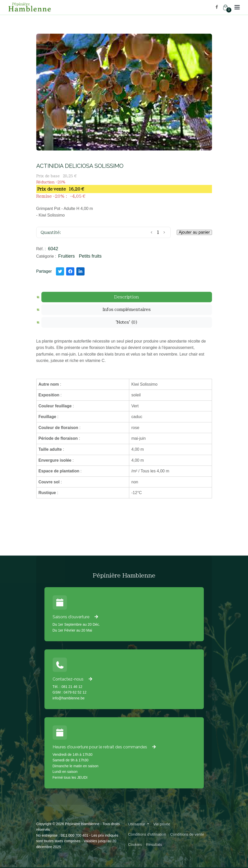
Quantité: (51, 232)
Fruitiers (67, 256)
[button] (237, 7)
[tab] (127, 297)
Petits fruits (90, 256)
